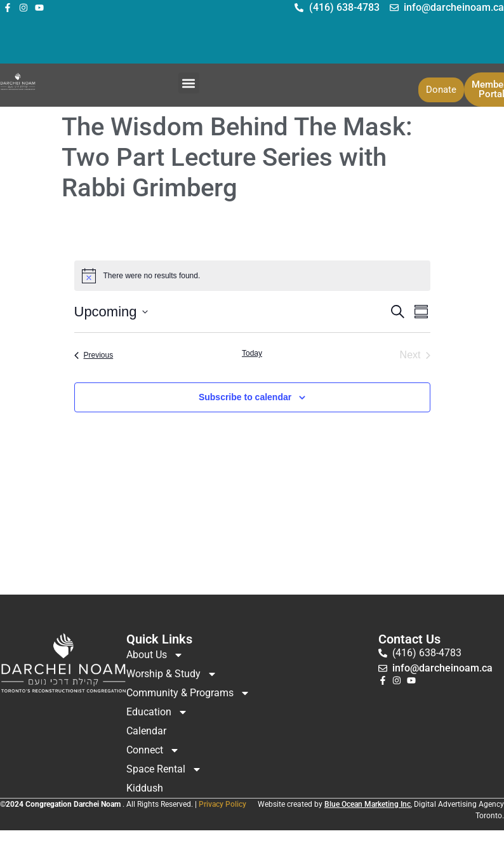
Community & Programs (188, 693)
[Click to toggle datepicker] (111, 312)
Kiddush (145, 788)
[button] (189, 83)
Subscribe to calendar (245, 397)
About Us (155, 655)
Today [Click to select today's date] (252, 353)
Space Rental (164, 769)
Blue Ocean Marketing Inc (368, 804)
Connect (153, 750)
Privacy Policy (222, 804)
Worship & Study (172, 674)
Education (157, 712)
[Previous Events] (94, 355)
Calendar (146, 731)
